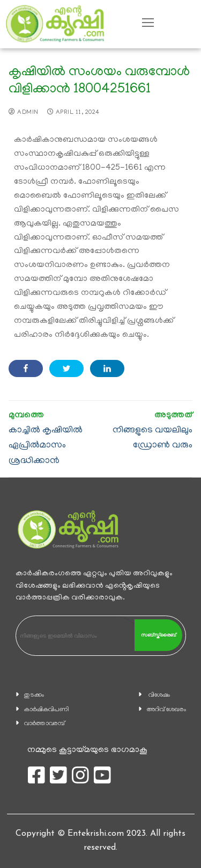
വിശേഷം (159, 695)
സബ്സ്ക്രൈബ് (158, 635)
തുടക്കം (34, 695)
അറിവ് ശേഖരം (166, 710)
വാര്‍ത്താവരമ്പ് (44, 724)
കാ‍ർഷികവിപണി (47, 710)
